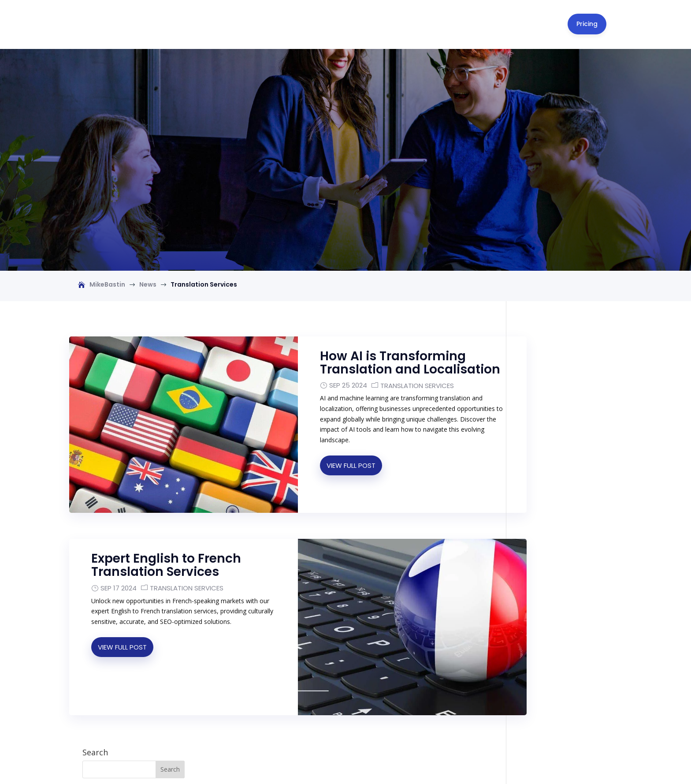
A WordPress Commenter (556, 536)
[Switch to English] (346, 762)
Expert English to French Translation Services (166, 530)
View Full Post (326, 443)
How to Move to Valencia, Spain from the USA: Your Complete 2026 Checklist (570, 372)
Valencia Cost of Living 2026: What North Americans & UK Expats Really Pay (569, 489)
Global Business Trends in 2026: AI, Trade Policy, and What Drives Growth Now (570, 557)
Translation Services (392, 364)
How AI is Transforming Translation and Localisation (368, 334)
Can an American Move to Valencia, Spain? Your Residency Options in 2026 (570, 455)
